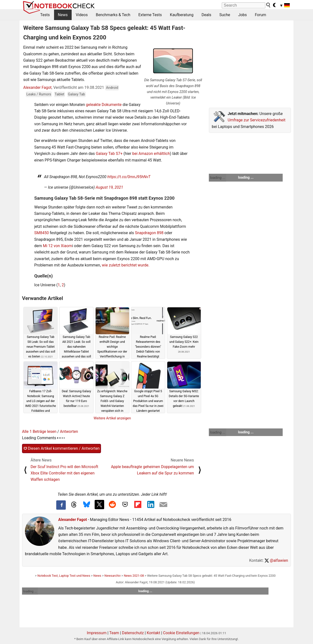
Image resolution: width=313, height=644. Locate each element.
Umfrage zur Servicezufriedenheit (257, 120)
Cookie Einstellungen (181, 633)
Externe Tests (150, 15)
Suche (225, 15)
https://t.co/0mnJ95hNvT (129, 177)
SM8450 (41, 233)
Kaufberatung (182, 15)
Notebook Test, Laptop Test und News (64, 576)
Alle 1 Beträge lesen (39, 431)
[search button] (268, 5)
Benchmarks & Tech (113, 15)
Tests (45, 15)
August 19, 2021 (109, 187)
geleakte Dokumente (103, 105)
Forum (260, 15)
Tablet (60, 94)
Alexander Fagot (37, 87)
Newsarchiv (112, 576)
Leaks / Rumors (39, 94)
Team (114, 633)
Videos (82, 15)
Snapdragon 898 (149, 233)
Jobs (242, 15)
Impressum (97, 633)
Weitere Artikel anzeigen (112, 418)
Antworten (69, 431)
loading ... (218, 178)
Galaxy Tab (77, 94)
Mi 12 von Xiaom (58, 246)
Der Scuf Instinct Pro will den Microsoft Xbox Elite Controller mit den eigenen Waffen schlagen (64, 473)
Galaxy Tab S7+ (109, 154)
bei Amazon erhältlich (151, 154)
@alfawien (276, 560)
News (63, 15)
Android (112, 88)
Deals (206, 15)
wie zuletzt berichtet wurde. (126, 265)
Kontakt (153, 633)
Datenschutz (133, 633)
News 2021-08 (134, 576)
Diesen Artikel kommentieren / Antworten (61, 448)
